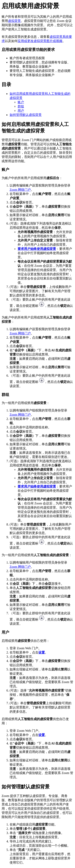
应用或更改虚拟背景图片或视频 (40, 41)
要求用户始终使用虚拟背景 (37, 249)
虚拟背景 (14, 21)
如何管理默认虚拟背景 (26, 115)
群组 (21, 106)
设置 (42, 652)
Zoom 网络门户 (20, 190)
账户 (21, 102)
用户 (21, 111)
